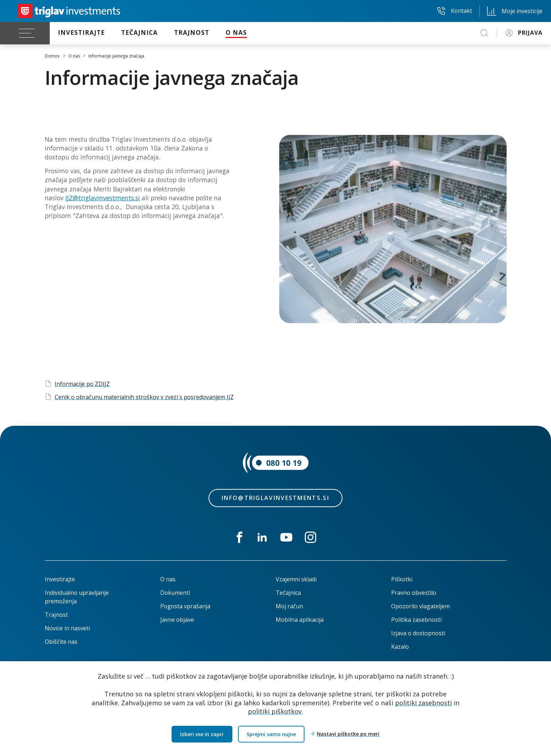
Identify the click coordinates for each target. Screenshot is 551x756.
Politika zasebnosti (416, 620)
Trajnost (56, 615)
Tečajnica (288, 593)
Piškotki (402, 579)
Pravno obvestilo (414, 593)
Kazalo (400, 647)
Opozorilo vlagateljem (420, 606)
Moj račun (289, 606)
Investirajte (60, 579)
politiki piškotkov (275, 711)
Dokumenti (175, 593)
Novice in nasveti (67, 628)
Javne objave (177, 620)
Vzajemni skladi (296, 579)
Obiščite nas (61, 642)
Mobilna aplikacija (300, 620)
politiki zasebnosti (423, 702)
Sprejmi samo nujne (271, 734)
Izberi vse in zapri (202, 734)
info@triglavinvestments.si (275, 498)
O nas (168, 579)
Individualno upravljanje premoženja (77, 597)
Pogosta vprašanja (185, 606)
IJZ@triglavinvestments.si (103, 198)
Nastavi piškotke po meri (348, 734)
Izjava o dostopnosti (418, 633)
